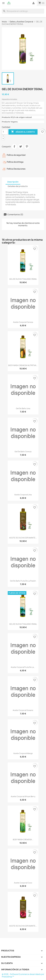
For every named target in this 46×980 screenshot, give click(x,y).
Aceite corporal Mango (23, 753)
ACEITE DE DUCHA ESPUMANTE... (23, 538)
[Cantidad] (5, 132)
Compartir (14, 146)
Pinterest (27, 146)
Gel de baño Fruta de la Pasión (23, 581)
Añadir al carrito (23, 132)
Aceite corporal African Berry (23, 796)
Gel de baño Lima (23, 408)
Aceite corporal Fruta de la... (23, 667)
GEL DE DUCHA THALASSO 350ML (23, 279)
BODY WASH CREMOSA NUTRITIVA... (23, 365)
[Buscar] (23, 11)
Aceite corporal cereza (23, 322)
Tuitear (21, 146)
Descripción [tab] (13, 182)
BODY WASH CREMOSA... (23, 840)
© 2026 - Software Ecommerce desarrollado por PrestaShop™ (23, 975)
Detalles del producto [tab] (18, 186)
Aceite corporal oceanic (23, 710)
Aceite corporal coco (23, 883)
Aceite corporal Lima (23, 495)
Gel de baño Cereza (23, 452)
